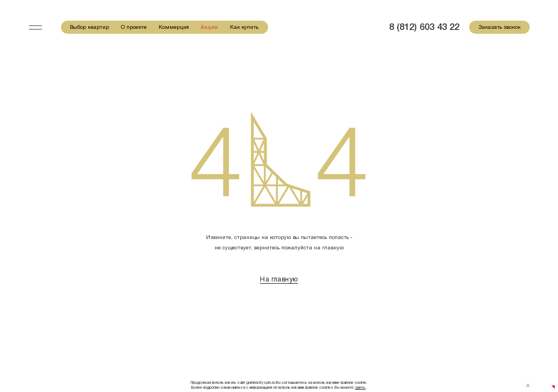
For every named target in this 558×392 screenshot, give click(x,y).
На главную (279, 279)
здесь (360, 388)
